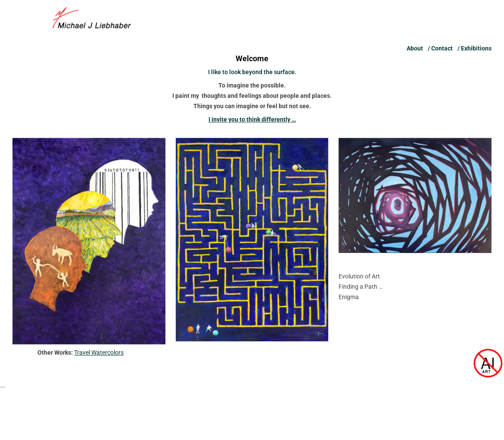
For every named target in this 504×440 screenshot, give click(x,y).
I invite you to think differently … (252, 126)
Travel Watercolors (99, 353)
